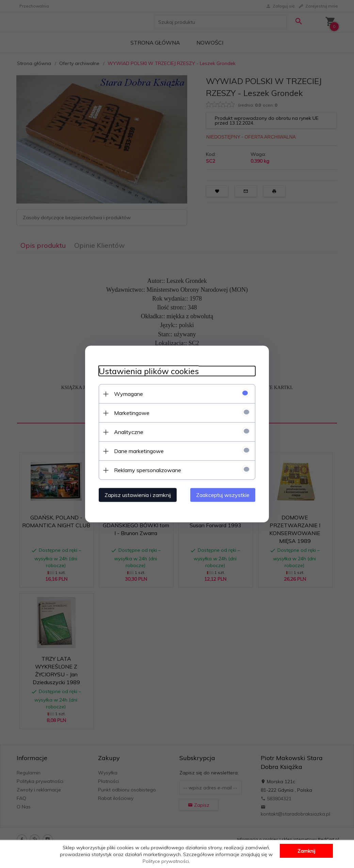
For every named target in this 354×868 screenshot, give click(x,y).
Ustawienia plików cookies (149, 371)
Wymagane (128, 394)
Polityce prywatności (166, 861)
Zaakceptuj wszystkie (223, 495)
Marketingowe (132, 413)
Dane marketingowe (139, 451)
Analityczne (129, 432)
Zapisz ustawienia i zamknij (138, 495)
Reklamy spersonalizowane (148, 470)
